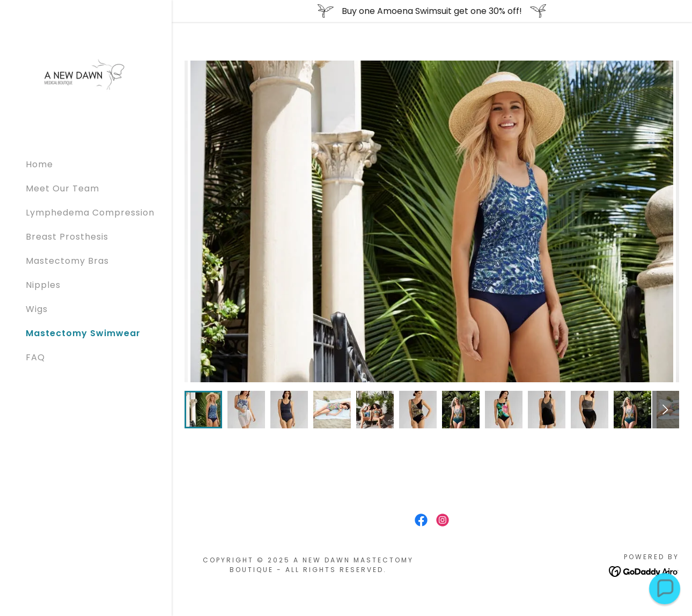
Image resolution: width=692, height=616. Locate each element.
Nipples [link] (43, 285)
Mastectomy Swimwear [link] (83, 333)
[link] (86, 75)
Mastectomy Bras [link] (67, 261)
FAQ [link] (35, 357)
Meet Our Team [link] (62, 188)
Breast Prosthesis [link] (67, 237)
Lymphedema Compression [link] (90, 213)
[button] (664, 588)
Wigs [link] (37, 309)
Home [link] (39, 164)
